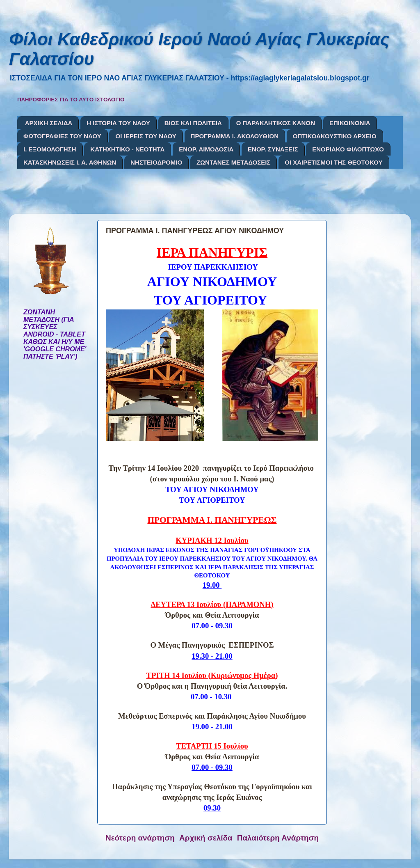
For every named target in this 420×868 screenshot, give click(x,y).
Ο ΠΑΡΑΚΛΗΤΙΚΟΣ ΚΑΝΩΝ (276, 123)
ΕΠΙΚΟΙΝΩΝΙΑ (350, 123)
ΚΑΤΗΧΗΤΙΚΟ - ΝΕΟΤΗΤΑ (127, 149)
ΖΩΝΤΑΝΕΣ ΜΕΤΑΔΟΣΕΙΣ (234, 162)
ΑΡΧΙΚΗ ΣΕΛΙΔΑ (49, 123)
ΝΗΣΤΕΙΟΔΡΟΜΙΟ (156, 162)
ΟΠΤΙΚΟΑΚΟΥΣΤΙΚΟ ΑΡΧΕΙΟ (335, 136)
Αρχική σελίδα (206, 838)
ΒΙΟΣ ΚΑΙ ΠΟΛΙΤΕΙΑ (193, 123)
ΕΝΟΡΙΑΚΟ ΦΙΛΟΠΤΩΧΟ (348, 149)
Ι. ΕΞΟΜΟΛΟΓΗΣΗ (50, 149)
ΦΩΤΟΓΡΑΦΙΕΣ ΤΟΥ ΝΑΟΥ (62, 136)
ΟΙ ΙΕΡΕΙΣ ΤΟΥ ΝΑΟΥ (146, 136)
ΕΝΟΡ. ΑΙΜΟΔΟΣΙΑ (206, 149)
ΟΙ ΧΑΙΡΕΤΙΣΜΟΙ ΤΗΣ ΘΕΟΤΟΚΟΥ (333, 162)
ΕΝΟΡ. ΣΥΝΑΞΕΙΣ (273, 149)
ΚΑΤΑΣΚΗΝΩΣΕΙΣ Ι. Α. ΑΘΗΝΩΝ (70, 162)
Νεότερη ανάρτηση (140, 838)
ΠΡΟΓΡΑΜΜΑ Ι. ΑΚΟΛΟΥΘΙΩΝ (235, 136)
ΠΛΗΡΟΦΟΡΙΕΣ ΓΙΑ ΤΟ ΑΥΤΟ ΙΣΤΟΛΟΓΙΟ (71, 100)
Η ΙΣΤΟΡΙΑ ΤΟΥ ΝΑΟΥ (118, 123)
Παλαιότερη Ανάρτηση (278, 838)
